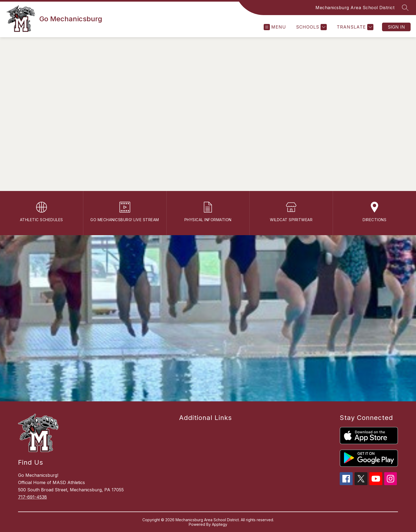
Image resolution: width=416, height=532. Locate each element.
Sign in (396, 27)
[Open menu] (275, 27)
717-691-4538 (32, 497)
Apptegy (220, 524)
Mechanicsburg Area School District (355, 8)
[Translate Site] (354, 27)
